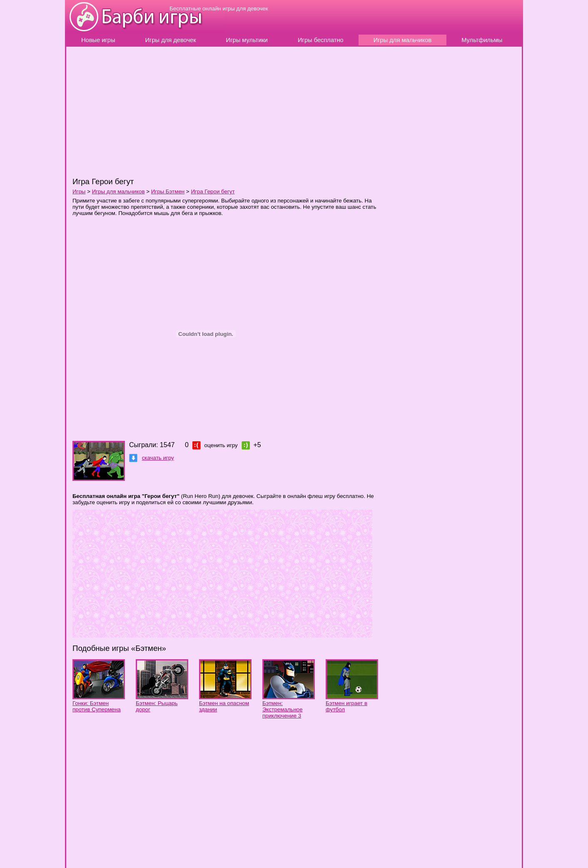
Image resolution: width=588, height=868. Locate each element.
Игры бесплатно (321, 40)
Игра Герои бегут (213, 191)
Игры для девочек (171, 40)
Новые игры (98, 40)
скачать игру (158, 458)
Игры (79, 191)
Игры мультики (247, 40)
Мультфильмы (482, 40)
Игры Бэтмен (168, 191)
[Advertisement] (187, 111)
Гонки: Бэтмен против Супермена (97, 706)
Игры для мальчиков (403, 40)
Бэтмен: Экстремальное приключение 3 (283, 709)
